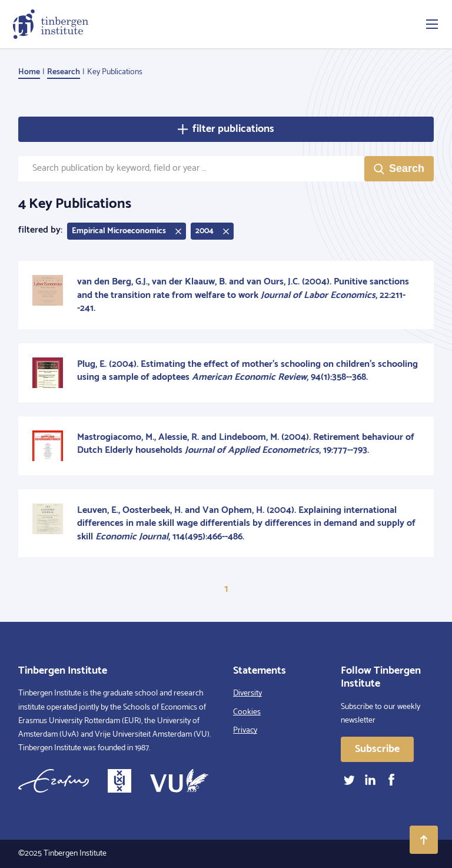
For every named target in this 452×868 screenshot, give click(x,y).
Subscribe (377, 749)
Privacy (245, 730)
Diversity (247, 693)
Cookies (247, 712)
